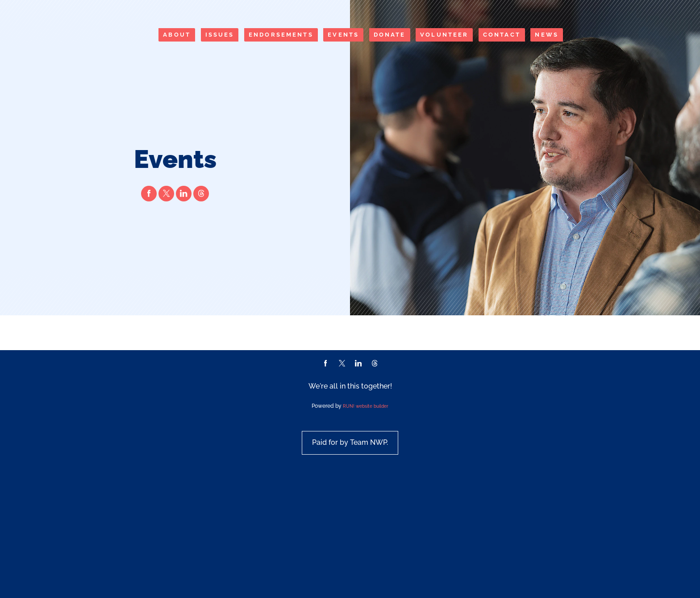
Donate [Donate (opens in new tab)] (390, 35)
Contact (502, 35)
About (177, 35)
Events (343, 35)
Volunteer (444, 35)
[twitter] (166, 211)
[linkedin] (184, 211)
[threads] (201, 211)
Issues (220, 35)
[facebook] (149, 211)
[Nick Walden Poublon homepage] (86, 52)
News (547, 35)
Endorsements (281, 35)
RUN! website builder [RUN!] (366, 502)
